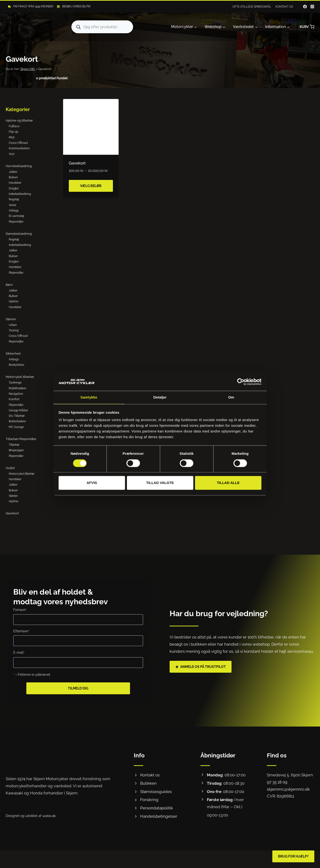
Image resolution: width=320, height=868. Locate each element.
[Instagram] (312, 7)
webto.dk (50, 816)
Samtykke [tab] (89, 397)
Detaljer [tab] (160, 397)
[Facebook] (305, 7)
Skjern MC (28, 69)
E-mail (19, 652)
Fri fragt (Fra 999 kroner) (33, 6)
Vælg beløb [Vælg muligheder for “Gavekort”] (91, 186)
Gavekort (77, 163)
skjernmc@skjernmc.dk (288, 789)
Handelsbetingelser (159, 816)
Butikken (148, 783)
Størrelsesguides (156, 792)
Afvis (92, 483)
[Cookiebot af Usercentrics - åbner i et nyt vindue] (241, 381)
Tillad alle (228, 483)
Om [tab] (231, 397)
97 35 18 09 (277, 782)
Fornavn (20, 610)
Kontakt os (284, 7)
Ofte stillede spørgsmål (252, 7)
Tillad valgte (160, 483)
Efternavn (21, 631)
